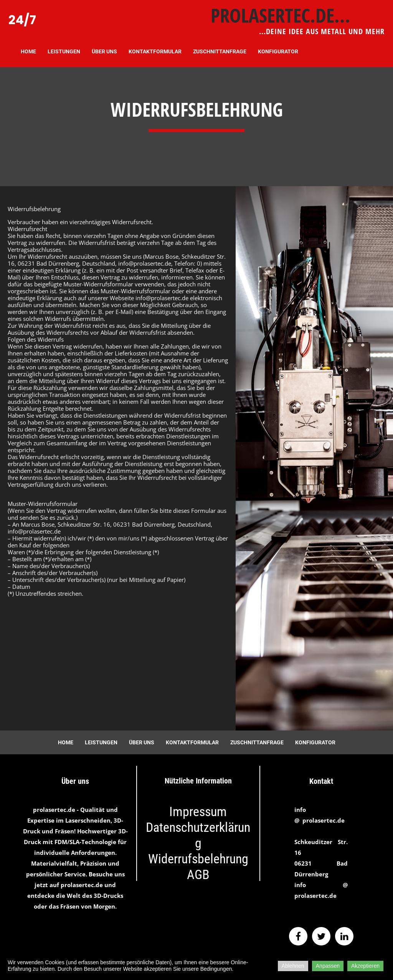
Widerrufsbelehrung (198, 859)
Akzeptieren (365, 966)
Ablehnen (293, 966)
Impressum (198, 811)
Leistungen (64, 51)
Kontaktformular (155, 51)
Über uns (104, 51)
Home (28, 51)
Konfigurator (278, 51)
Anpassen (328, 966)
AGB (198, 874)
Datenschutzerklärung (198, 835)
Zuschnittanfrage (220, 51)
